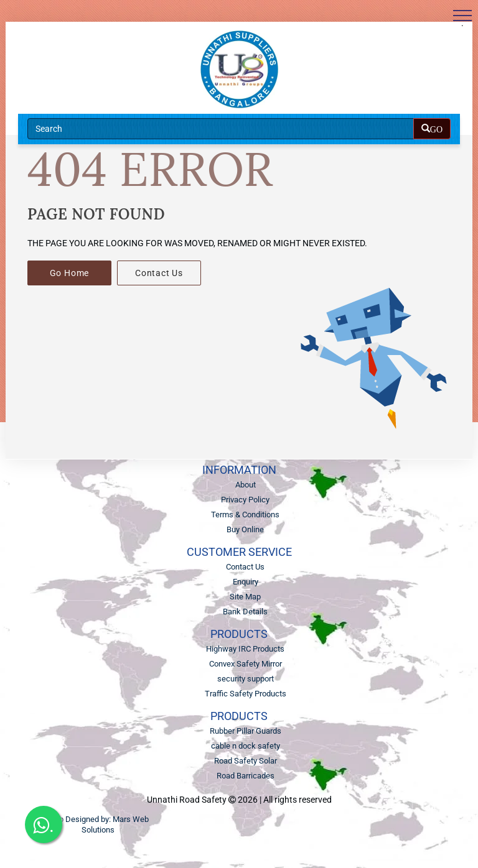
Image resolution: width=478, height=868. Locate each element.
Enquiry (246, 582)
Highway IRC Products (245, 649)
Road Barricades (246, 776)
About (246, 485)
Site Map (245, 597)
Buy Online (245, 529)
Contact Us (159, 273)
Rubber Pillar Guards (246, 731)
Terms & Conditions (245, 515)
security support (246, 679)
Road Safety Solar (246, 761)
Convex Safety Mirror (246, 664)
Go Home (70, 273)
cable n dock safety (246, 746)
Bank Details (245, 612)
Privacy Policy (245, 500)
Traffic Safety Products (246, 694)
